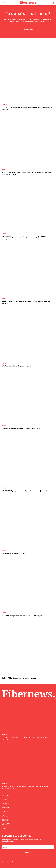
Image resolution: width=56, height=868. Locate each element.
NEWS (4, 234)
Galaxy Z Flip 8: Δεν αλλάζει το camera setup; (19, 678)
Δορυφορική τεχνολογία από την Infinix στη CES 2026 (21, 428)
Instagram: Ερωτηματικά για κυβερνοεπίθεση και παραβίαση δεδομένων (27, 491)
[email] (28, 847)
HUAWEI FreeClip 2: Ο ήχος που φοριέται (17, 366)
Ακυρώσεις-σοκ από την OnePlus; (14, 553)
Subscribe (28, 853)
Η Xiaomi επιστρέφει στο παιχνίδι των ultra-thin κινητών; (22, 616)
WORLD (4, 105)
